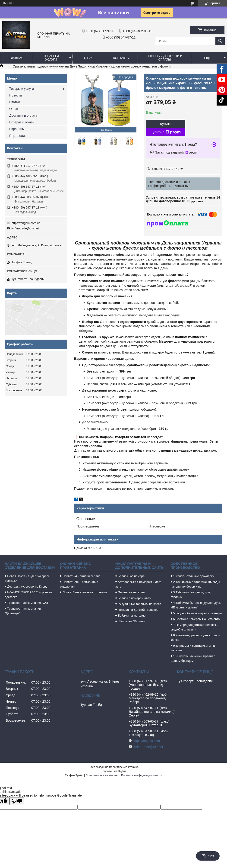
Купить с (166, 132)
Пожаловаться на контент (102, 775)
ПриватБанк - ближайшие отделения (79, 584)
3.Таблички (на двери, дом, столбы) (191, 595)
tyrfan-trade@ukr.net (25, 228)
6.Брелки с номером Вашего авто (197, 619)
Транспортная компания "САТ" (28, 603)
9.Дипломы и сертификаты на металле (193, 648)
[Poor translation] (17, 801)
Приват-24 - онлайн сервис (81, 576)
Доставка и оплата (23, 116)
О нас (89, 58)
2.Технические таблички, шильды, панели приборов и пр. (196, 584)
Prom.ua (133, 767)
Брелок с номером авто (134, 598)
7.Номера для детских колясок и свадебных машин (195, 627)
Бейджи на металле (132, 616)
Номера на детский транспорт (139, 610)
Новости (16, 95)
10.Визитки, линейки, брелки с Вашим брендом (193, 658)
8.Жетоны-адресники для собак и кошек (195, 638)
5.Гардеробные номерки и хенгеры (198, 613)
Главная (16, 58)
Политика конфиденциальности (142, 775)
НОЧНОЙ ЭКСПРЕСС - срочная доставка (28, 595)
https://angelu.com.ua (26, 223)
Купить (166, 124)
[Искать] (220, 41)
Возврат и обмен (22, 122)
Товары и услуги (51, 58)
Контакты (121, 58)
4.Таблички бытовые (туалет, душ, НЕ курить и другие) (196, 605)
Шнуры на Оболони (132, 621)
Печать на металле (131, 592)
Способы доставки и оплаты (164, 58)
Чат (208, 856)
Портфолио (18, 136)
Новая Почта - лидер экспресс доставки (27, 578)
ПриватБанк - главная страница (85, 592)
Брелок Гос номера (131, 576)
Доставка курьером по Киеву (27, 587)
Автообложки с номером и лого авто (138, 584)
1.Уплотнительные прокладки (194, 576)
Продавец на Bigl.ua (113, 771)
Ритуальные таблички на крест (139, 604)
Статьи (14, 102)
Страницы (17, 129)
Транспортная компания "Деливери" (23, 611)
